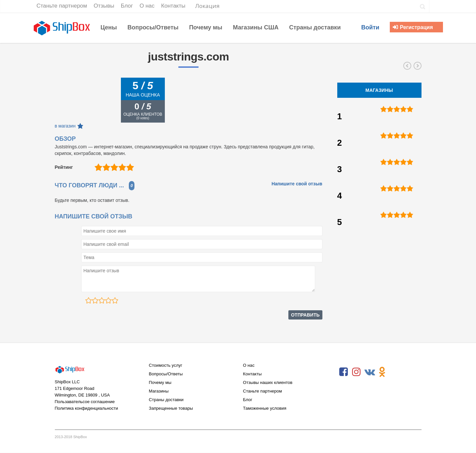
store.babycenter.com (418, 66)
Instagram (356, 372)
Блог (248, 400)
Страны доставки (166, 400)
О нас (249, 365)
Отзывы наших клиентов (268, 382)
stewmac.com (407, 66)
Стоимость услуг (166, 365)
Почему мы (160, 382)
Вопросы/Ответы (166, 374)
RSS (395, 372)
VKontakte (369, 372)
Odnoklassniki (382, 372)
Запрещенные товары (171, 408)
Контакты (253, 374)
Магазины (159, 391)
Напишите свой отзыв (297, 184)
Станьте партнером (263, 391)
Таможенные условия (265, 408)
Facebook (344, 372)
